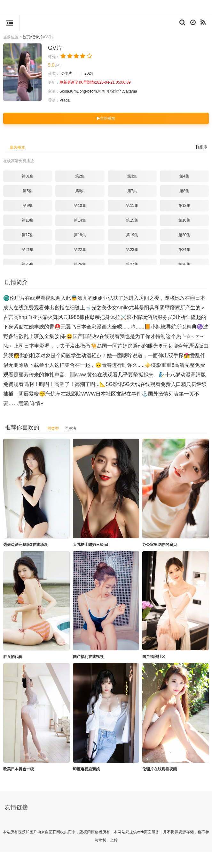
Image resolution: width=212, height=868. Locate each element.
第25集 (28, 264)
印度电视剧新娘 (86, 769)
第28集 (184, 264)
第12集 (184, 206)
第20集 (184, 235)
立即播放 (106, 118)
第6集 (80, 191)
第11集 (132, 206)
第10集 (80, 206)
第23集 (132, 250)
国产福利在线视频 (88, 657)
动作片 (66, 73)
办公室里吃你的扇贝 (160, 545)
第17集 (28, 235)
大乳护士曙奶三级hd (91, 545)
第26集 (80, 264)
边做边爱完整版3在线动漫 (25, 545)
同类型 (53, 428)
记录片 (37, 37)
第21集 (28, 250)
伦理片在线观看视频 (160, 769)
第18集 (80, 235)
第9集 (28, 206)
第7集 (132, 191)
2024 (89, 73)
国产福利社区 (154, 657)
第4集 (184, 176)
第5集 (28, 191)
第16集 (184, 220)
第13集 (28, 220)
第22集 (80, 250)
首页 (26, 37)
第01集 (28, 176)
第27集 (132, 264)
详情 (37, 403)
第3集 (132, 176)
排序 (201, 147)
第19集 (132, 235)
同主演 (70, 428)
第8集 (184, 191)
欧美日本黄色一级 (19, 769)
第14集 (80, 220)
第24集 (184, 250)
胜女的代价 (13, 657)
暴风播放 (17, 147)
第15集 (132, 220)
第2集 (80, 176)
